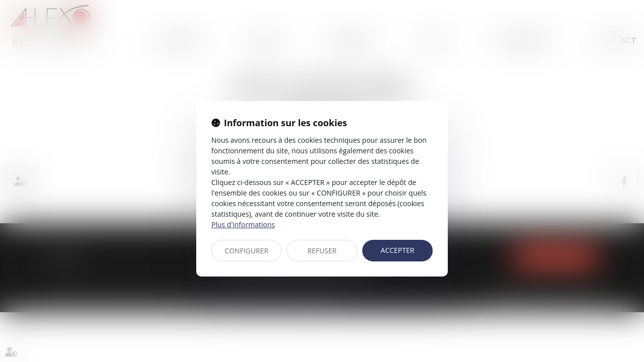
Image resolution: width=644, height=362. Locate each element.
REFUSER (322, 251)
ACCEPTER (398, 250)
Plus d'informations (243, 224)
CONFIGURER (247, 251)
